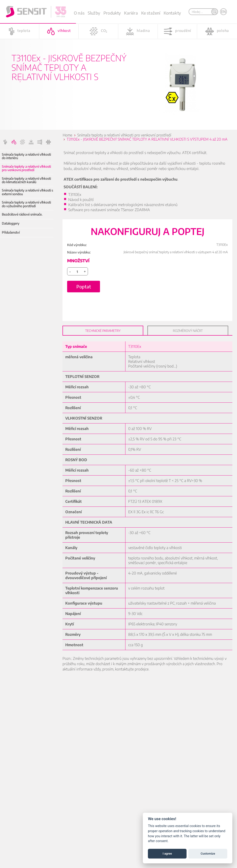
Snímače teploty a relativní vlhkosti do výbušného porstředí (26, 204)
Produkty (112, 13)
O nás (79, 13)
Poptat (84, 286)
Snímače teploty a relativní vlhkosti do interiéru (26, 156)
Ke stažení (151, 13)
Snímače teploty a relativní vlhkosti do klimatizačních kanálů (26, 180)
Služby (94, 13)
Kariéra (131, 13)
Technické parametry (103, 331)
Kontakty (172, 13)
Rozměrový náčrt (188, 331)
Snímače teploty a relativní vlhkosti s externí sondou (27, 192)
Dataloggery (11, 223)
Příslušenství (11, 232)
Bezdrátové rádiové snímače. (22, 214)
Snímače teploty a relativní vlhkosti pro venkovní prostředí (26, 168)
